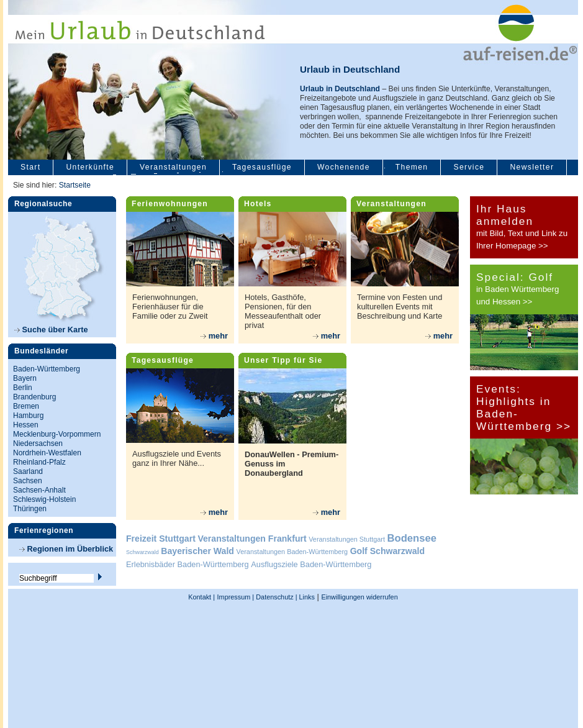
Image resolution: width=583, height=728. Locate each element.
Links (306, 597)
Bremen (26, 406)
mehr (214, 336)
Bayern (25, 378)
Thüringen (30, 509)
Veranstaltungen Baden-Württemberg (292, 552)
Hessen (26, 425)
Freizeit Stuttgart (161, 539)
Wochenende (344, 167)
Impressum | (236, 597)
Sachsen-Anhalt (39, 490)
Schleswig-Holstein (44, 499)
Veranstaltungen (173, 167)
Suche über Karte (51, 330)
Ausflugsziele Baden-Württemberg (311, 564)
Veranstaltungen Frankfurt (252, 539)
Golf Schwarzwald (387, 551)
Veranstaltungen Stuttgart (347, 539)
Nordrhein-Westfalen (47, 453)
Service (469, 167)
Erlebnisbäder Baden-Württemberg (188, 564)
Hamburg (28, 416)
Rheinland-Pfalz (39, 462)
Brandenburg (34, 397)
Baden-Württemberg (47, 369)
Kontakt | (201, 597)
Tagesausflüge (262, 167)
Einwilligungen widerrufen (359, 597)
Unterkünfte (90, 167)
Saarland (28, 471)
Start (30, 167)
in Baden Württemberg (517, 289)
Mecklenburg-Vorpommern (57, 434)
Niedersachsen (38, 444)
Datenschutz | (275, 597)
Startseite (75, 185)
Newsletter (532, 167)
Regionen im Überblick (66, 549)
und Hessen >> (504, 302)
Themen (412, 167)
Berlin (23, 388)
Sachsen (28, 481)
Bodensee (412, 538)
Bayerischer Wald (197, 551)
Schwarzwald (142, 552)
